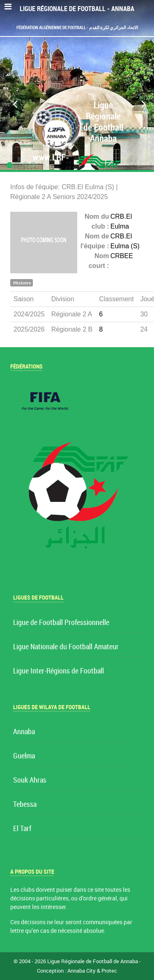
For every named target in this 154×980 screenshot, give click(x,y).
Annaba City (82, 971)
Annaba (24, 732)
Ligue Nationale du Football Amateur (66, 647)
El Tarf (22, 829)
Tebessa (25, 805)
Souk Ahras (30, 780)
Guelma (24, 756)
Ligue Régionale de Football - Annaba (77, 9)
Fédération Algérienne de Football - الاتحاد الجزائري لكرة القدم (77, 27)
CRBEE (122, 256)
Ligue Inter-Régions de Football (59, 671)
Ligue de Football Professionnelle (61, 623)
